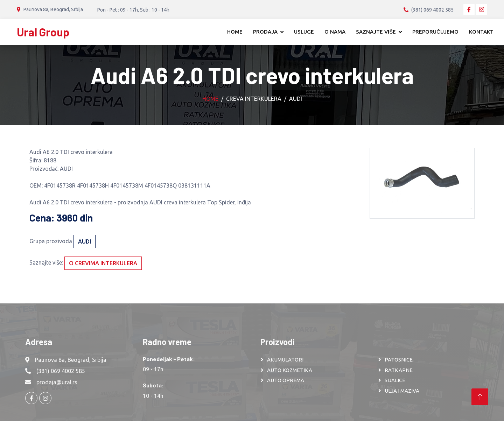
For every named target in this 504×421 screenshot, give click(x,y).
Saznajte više (376, 32)
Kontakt (481, 32)
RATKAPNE (399, 370)
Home (235, 32)
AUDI (296, 99)
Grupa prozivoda (51, 241)
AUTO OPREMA (286, 380)
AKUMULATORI (285, 360)
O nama (335, 32)
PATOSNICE (399, 360)
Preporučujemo (435, 32)
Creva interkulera (254, 99)
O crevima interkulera (103, 263)
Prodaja (265, 32)
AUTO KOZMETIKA (290, 370)
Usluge (304, 32)
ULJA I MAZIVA (402, 391)
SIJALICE (395, 380)
